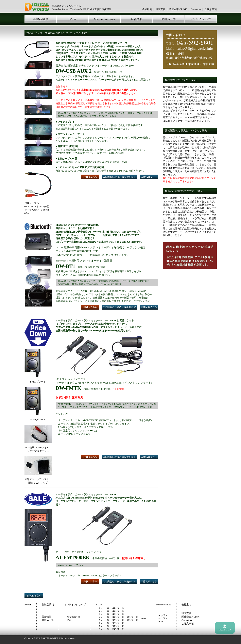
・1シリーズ (103, 608)
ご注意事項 (211, 9)
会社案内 (147, 9)
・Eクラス (162, 618)
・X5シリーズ (117, 620)
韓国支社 (160, 9)
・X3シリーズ (117, 614)
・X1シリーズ (117, 608)
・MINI (142, 618)
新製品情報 (48, 605)
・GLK (160, 622)
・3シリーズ (103, 614)
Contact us (196, 9)
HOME (28, 605)
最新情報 (47, 617)
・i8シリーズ (131, 620)
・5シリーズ (103, 620)
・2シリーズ (103, 611)
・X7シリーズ (117, 626)
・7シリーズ (103, 626)
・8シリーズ (103, 629)
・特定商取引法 (73, 617)
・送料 (68, 620)
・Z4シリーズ (117, 629)
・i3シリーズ (131, 617)
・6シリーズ (103, 623)
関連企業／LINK (178, 9)
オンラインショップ (75, 605)
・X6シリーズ (117, 623)
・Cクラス (162, 615)
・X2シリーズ (117, 611)
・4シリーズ (103, 617)
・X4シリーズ (117, 617)
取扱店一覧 (48, 620)
